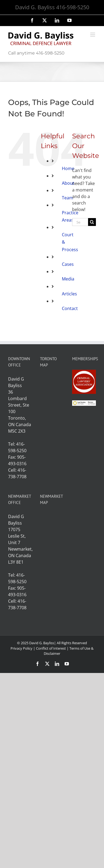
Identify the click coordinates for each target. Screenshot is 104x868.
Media (68, 279)
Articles (69, 294)
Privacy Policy (21, 648)
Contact (70, 308)
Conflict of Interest (51, 648)
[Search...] (80, 222)
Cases (68, 264)
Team (68, 198)
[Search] (92, 222)
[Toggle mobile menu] (93, 35)
